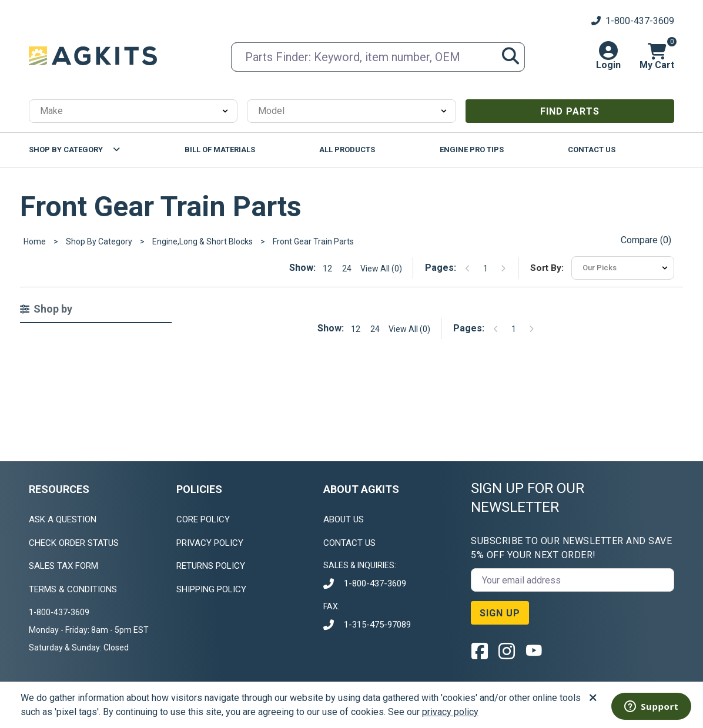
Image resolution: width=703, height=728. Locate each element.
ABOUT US (344, 519)
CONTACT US (349, 543)
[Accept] (593, 698)
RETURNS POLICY (211, 566)
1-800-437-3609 (375, 583)
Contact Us (592, 150)
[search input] (378, 57)
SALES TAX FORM (63, 566)
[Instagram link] (507, 650)
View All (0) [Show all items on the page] (381, 269)
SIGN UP (500, 613)
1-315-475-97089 (377, 625)
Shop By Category (66, 150)
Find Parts (570, 111)
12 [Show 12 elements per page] (327, 269)
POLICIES (199, 489)
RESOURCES (59, 489)
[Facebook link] (480, 650)
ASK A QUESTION (63, 519)
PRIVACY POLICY (210, 543)
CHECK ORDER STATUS (74, 543)
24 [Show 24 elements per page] (347, 269)
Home (35, 241)
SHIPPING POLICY (211, 589)
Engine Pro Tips (472, 150)
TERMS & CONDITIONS (73, 589)
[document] (94, 630)
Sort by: (547, 268)
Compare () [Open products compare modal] (646, 240)
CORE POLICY (203, 519)
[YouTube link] (534, 650)
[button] (608, 56)
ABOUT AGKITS (361, 489)
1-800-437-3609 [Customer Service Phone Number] (633, 21)
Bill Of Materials (220, 150)
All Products (347, 150)
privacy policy (450, 712)
